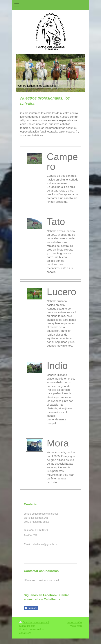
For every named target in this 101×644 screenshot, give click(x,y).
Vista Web (76, 626)
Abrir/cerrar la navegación (50, 5)
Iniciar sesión (74, 622)
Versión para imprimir (34, 622)
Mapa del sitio (27, 626)
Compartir (31, 608)
